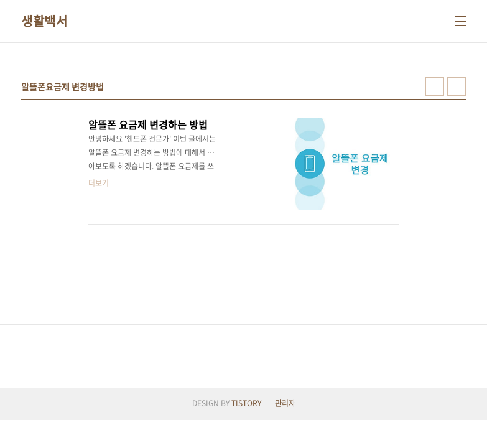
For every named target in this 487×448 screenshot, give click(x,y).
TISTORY (246, 403)
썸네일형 (435, 86)
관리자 (285, 403)
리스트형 (457, 86)
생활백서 (44, 21)
